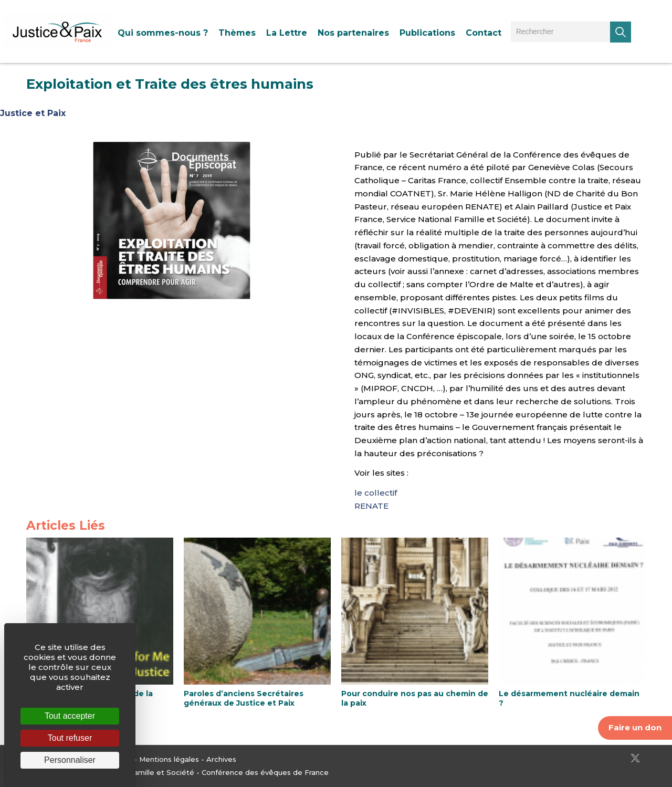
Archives (221, 759)
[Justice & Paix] (58, 32)
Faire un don (635, 727)
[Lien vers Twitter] (635, 758)
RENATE (371, 506)
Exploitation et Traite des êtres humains (170, 84)
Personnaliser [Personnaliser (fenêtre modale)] (70, 760)
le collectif (376, 493)
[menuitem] (163, 33)
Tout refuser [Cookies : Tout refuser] (70, 738)
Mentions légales (169, 759)
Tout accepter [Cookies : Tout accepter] (70, 716)
